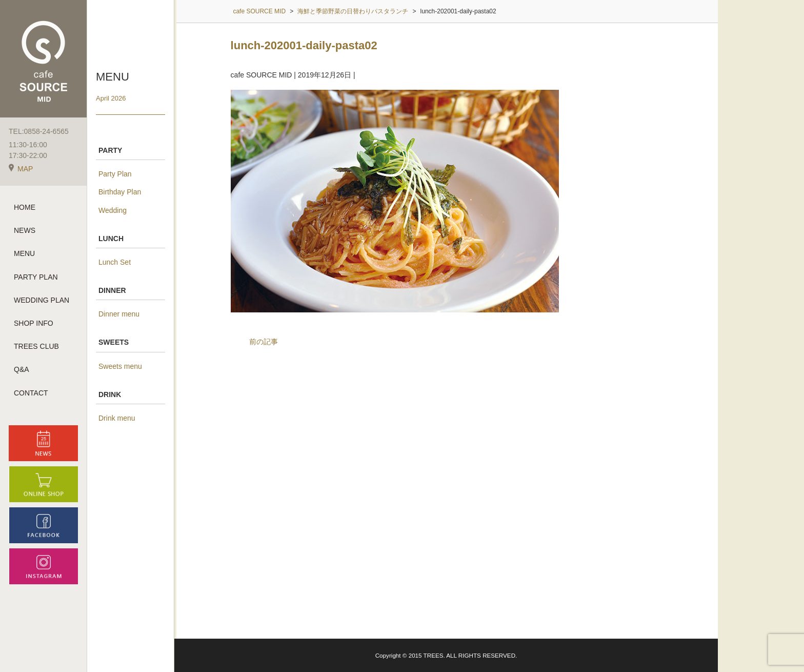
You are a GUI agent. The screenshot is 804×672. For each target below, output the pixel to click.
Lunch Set (115, 262)
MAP (21, 169)
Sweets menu (120, 366)
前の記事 (264, 342)
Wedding (113, 210)
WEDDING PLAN (42, 300)
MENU (24, 253)
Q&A (22, 369)
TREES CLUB (36, 346)
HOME (25, 207)
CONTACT (31, 393)
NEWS (25, 230)
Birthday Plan (120, 192)
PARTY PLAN (36, 277)
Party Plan (115, 174)
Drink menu (117, 418)
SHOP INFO (34, 323)
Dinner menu (119, 314)
